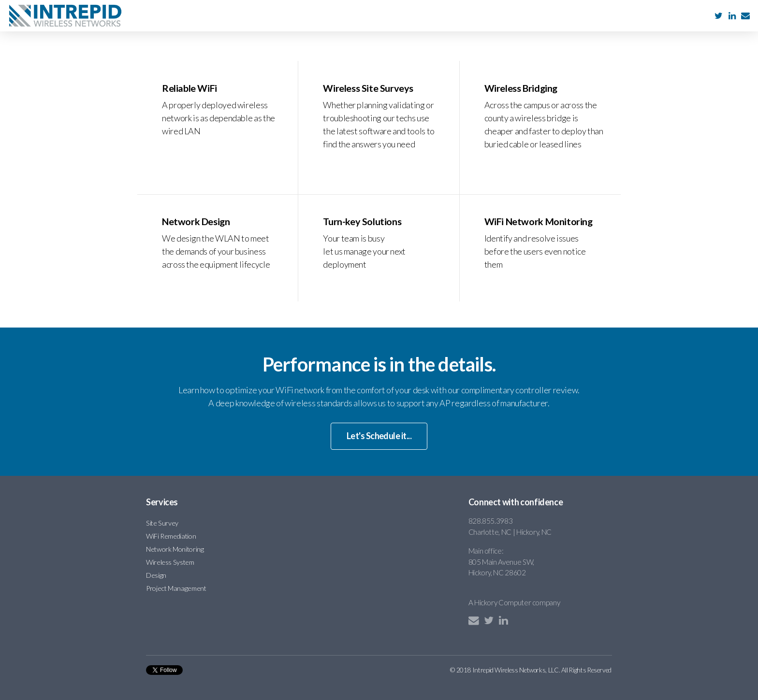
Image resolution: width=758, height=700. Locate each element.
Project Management (176, 588)
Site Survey (162, 522)
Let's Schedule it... (379, 436)
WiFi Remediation (171, 536)
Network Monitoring (175, 549)
